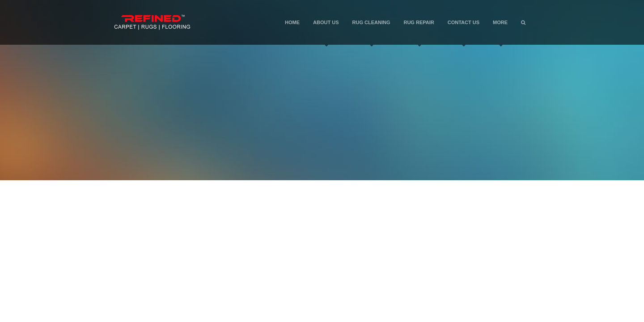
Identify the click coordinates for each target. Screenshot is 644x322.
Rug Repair (419, 32)
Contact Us (464, 32)
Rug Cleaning (371, 32)
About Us (326, 32)
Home (292, 22)
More (500, 32)
